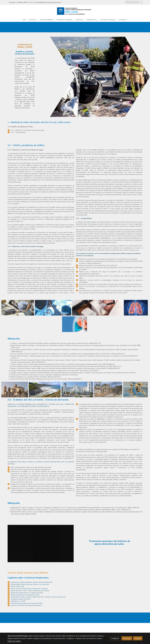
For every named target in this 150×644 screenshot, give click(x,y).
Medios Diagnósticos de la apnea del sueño (25, 595)
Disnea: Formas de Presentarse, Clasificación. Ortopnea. (29, 588)
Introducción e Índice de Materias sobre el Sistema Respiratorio (32, 582)
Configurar (115, 638)
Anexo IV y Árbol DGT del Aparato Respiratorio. (26, 605)
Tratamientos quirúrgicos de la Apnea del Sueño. (27, 603)
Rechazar (127, 638)
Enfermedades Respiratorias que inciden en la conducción (30, 584)
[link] (75, 11)
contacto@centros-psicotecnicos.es (48, 2)
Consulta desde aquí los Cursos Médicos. (28, 573)
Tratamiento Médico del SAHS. (21, 599)
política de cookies (14, 641)
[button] (33, 20)
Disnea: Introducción (17, 586)
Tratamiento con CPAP (18, 601)
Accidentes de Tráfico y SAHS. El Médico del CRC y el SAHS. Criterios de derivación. (38, 597)
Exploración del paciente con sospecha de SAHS (27, 593)
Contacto (12, 2)
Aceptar (138, 638)
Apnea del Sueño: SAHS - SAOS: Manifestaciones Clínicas (30, 591)
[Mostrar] (18, 308)
